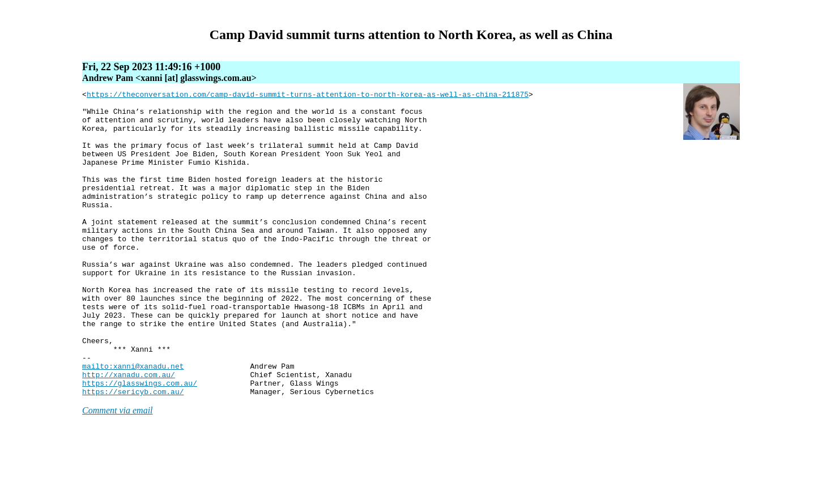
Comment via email (117, 471)
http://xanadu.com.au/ (129, 432)
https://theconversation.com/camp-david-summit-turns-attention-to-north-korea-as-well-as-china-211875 (308, 96)
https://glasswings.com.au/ (140, 442)
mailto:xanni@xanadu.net (133, 422)
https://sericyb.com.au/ (133, 452)
